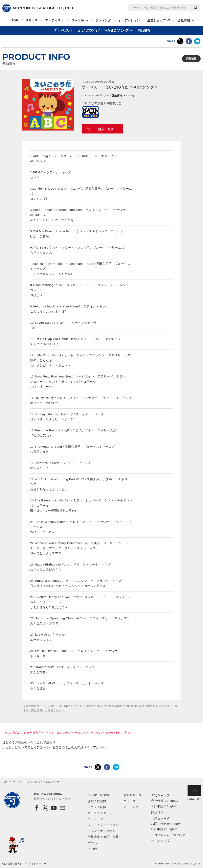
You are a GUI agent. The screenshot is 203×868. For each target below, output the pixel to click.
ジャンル (77, 20)
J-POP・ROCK (99, 795)
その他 (92, 849)
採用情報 (157, 812)
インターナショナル (102, 831)
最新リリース (133, 795)
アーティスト (55, 20)
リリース (32, 20)
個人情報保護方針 (12, 864)
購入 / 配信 (106, 129)
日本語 (158, 806)
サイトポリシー (37, 864)
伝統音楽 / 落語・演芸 (103, 837)
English (172, 806)
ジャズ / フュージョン (103, 825)
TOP (15, 20)
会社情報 (184, 20)
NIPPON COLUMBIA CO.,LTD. (38, 8)
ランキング (103, 20)
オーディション (129, 20)
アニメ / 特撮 (97, 807)
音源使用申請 (160, 818)
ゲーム (92, 843)
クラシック (95, 819)
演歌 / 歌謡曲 (97, 801)
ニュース (130, 801)
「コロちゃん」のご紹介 (168, 835)
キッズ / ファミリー (102, 813)
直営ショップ (157, 20)
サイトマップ (160, 841)
